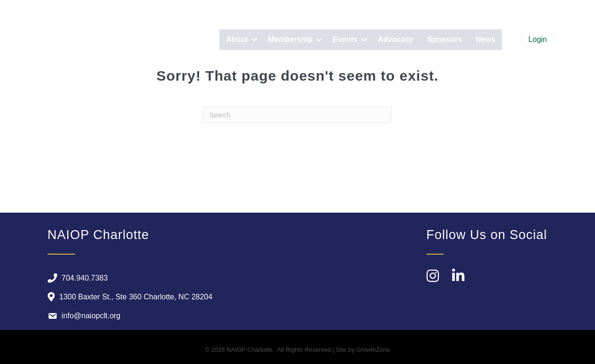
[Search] (297, 115)
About (237, 39)
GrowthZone (373, 350)
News (486, 39)
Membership (290, 39)
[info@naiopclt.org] (82, 316)
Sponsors (444, 39)
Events (345, 39)
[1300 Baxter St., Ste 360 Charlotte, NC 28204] (128, 297)
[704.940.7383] (75, 278)
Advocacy (396, 39)
